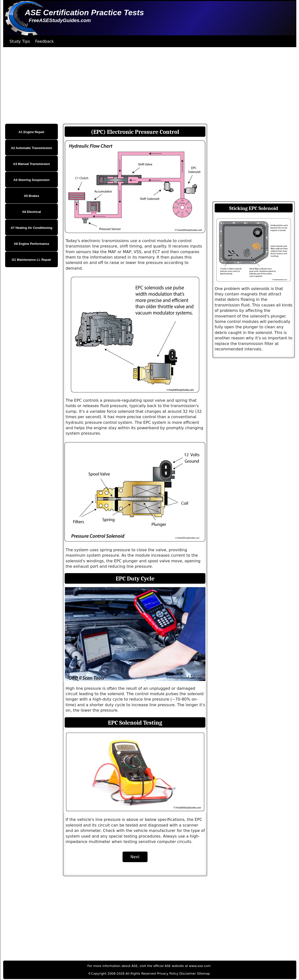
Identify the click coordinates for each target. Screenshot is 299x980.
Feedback (44, 41)
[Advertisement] (149, 85)
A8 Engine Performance (31, 244)
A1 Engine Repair (31, 132)
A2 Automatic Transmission (31, 148)
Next (135, 857)
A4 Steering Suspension (31, 180)
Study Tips (20, 41)
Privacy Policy (168, 973)
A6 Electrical (31, 212)
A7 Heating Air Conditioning (31, 228)
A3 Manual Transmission (31, 164)
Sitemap (203, 973)
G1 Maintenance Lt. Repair (31, 260)
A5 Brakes (31, 196)
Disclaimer (188, 973)
